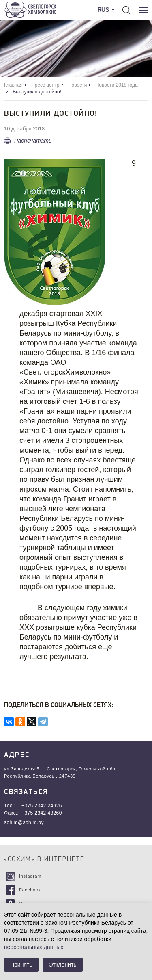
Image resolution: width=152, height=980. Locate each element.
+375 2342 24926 (42, 806)
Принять (21, 965)
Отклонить (63, 965)
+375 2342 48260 (42, 813)
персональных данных (34, 947)
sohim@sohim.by (24, 822)
